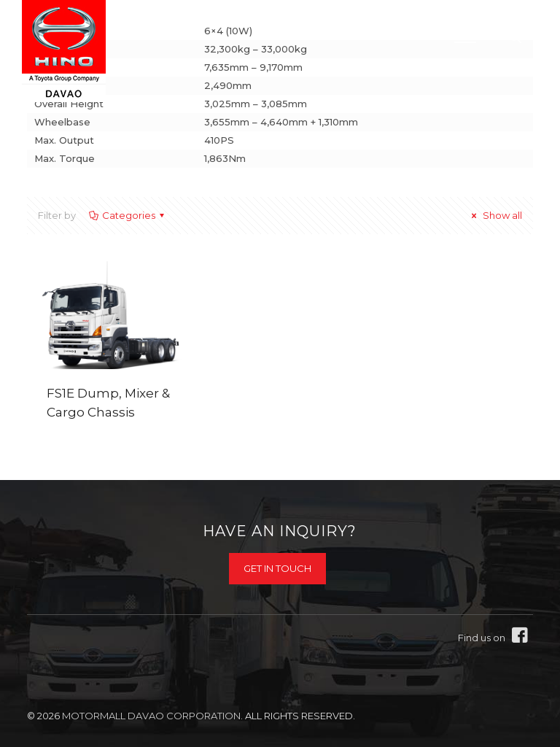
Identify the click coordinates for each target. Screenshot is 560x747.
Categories (128, 215)
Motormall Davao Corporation (151, 716)
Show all (495, 215)
